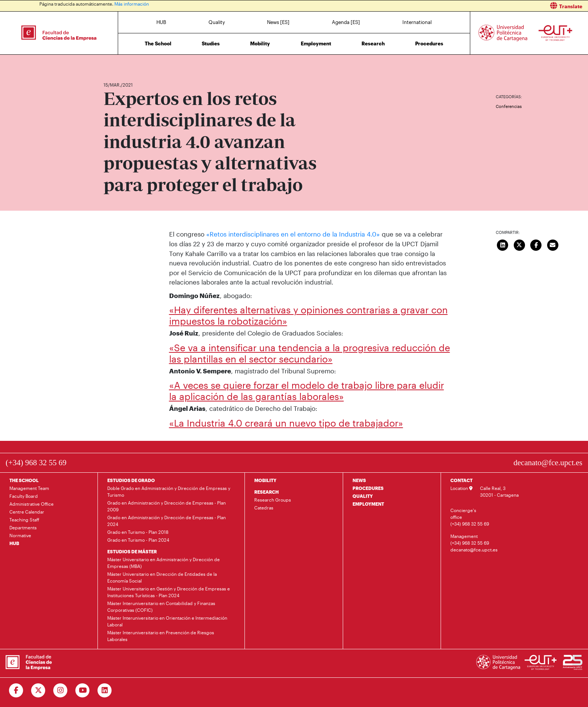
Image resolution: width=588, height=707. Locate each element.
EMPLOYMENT (368, 504)
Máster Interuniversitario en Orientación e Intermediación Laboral (167, 621)
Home (110, 63)
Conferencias (509, 106)
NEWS (359, 480)
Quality (217, 22)
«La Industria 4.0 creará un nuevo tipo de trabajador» (286, 422)
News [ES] (278, 22)
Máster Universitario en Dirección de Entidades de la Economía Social (162, 577)
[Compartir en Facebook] (536, 244)
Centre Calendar (27, 512)
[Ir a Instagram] (61, 691)
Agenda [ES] (346, 22)
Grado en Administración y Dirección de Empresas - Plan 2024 (166, 521)
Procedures (429, 43)
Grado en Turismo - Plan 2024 (138, 540)
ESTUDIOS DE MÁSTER (132, 551)
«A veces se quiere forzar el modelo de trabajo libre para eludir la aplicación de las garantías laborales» (307, 391)
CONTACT (461, 480)
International (417, 22)
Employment (316, 43)
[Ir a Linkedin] (105, 691)
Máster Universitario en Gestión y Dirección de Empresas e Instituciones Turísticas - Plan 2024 (169, 592)
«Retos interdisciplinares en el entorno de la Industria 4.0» (293, 234)
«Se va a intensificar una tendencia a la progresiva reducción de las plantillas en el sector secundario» (310, 353)
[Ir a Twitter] (38, 691)
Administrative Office (31, 504)
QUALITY (363, 496)
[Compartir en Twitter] (519, 244)
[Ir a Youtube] (83, 691)
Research (373, 43)
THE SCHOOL (24, 480)
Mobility (260, 43)
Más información (132, 4)
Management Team (29, 488)
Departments (23, 527)
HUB (161, 22)
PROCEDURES (368, 488)
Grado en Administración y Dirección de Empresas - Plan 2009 (166, 506)
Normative (20, 535)
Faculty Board (24, 496)
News (124, 63)
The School (158, 43)
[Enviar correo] (553, 244)
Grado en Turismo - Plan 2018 (138, 532)
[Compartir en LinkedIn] (503, 244)
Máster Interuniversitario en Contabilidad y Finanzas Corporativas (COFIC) (161, 607)
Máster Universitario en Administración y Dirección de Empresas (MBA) (163, 563)
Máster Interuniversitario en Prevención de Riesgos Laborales (161, 636)
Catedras (264, 508)
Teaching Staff (24, 520)
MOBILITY (265, 480)
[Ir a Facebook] (16, 691)
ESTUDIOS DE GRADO (131, 480)
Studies (211, 43)
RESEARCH (266, 492)
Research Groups (273, 500)
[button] (444, 6)
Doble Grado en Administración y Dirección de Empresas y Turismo (169, 491)
